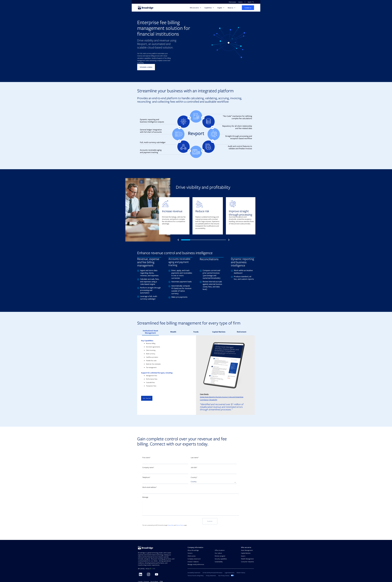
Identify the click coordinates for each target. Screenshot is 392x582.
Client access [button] (232, 2)
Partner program (220, 556)
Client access (192, 556)
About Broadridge (193, 550)
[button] (251, 2)
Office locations (220, 550)
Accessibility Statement (194, 573)
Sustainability (219, 562)
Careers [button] (240, 2)
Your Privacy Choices (226, 576)
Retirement (242, 332)
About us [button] (230, 8)
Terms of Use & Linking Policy (196, 576)
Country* (194, 477)
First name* (146, 458)
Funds (196, 332)
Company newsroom (194, 559)
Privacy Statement (211, 576)
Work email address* (150, 487)
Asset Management (247, 550)
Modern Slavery (241, 573)
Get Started (147, 398)
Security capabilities (221, 559)
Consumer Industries (247, 562)
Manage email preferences (196, 564)
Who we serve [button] (194, 8)
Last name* (195, 458)
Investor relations (193, 562)
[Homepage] (146, 8)
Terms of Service (180, 525)
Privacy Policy (171, 525)
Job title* (194, 467)
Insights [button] (220, 8)
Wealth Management (247, 559)
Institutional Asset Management (150, 332)
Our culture (218, 553)
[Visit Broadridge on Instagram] (148, 574)
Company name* (148, 467)
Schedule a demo (146, 67)
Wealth (173, 332)
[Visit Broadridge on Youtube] (157, 574)
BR (139, 569)
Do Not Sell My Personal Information (213, 573)
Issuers (243, 556)
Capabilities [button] (208, 8)
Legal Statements (230, 573)
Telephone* (146, 477)
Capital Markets (219, 332)
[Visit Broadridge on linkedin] (140, 574)
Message (145, 497)
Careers (190, 553)
